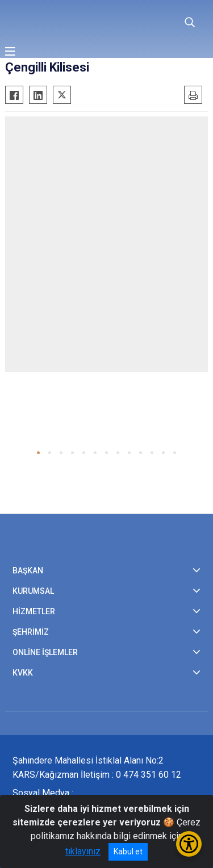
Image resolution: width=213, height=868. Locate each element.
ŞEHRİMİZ (31, 632)
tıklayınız (83, 851)
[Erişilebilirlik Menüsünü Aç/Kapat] (189, 844)
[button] (38, 453)
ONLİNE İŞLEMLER (45, 652)
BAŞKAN (28, 571)
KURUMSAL (33, 591)
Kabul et (128, 852)
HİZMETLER (34, 611)
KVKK (23, 673)
